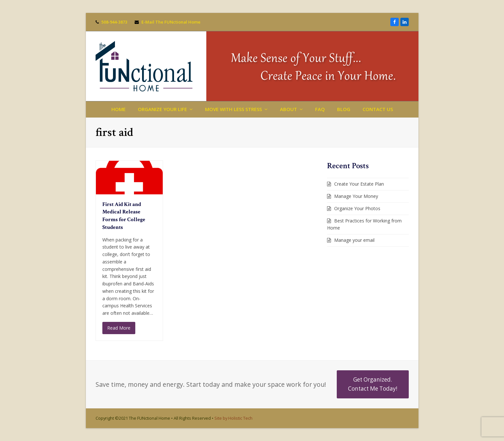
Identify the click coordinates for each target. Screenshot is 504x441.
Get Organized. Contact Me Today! (373, 384)
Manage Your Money (356, 196)
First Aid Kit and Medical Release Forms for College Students (124, 216)
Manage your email (354, 240)
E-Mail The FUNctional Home (171, 22)
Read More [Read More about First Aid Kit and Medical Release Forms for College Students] (119, 328)
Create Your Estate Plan (359, 184)
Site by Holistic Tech (233, 418)
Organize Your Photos (357, 208)
